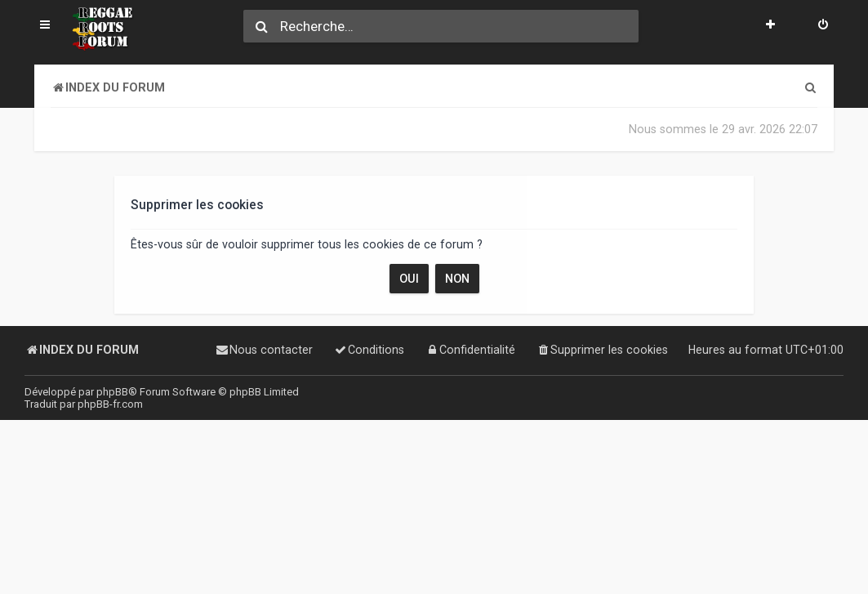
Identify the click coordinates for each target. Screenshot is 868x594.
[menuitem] (823, 26)
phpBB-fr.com (110, 404)
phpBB (112, 392)
